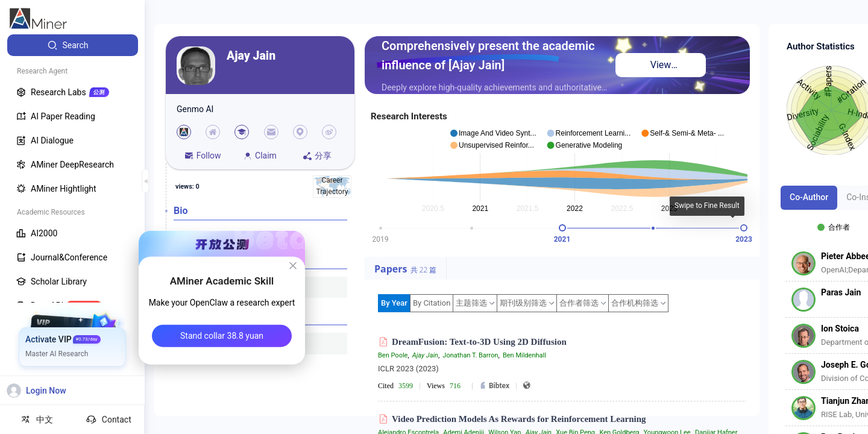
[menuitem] (73, 45)
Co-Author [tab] (809, 197)
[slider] (562, 228)
